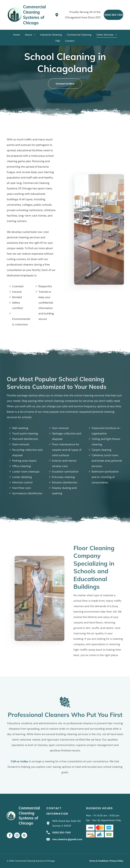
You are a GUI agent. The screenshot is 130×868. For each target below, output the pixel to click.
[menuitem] (17, 35)
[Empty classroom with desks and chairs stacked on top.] (102, 229)
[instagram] (17, 836)
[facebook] (10, 836)
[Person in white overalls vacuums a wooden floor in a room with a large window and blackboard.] (37, 598)
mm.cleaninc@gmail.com (67, 839)
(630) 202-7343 (61, 832)
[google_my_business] (24, 836)
